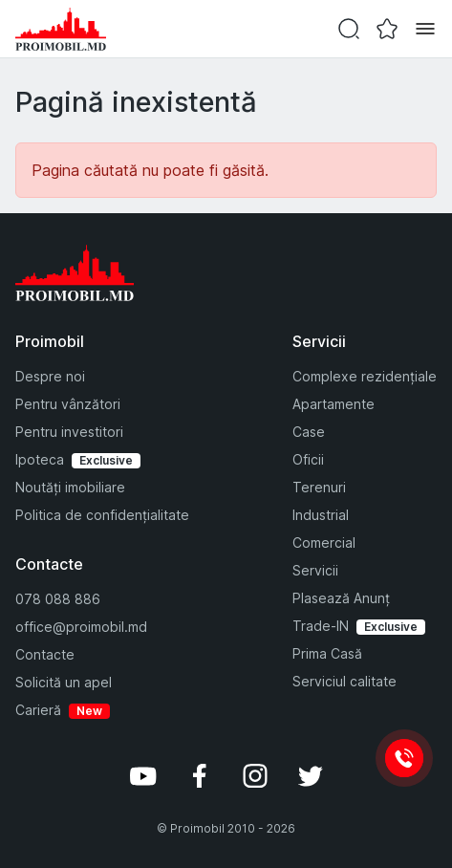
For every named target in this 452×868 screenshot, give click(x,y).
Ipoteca (40, 459)
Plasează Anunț (341, 598)
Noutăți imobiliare (70, 487)
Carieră (38, 710)
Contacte (45, 654)
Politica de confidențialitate (102, 515)
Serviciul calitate (344, 681)
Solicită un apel (64, 682)
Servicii (315, 570)
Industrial (321, 515)
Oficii (308, 459)
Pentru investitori (69, 432)
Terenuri (319, 487)
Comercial (324, 542)
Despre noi (50, 376)
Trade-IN (321, 626)
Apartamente (334, 404)
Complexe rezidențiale (365, 376)
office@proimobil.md (81, 627)
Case (309, 432)
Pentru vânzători (68, 404)
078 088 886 (58, 599)
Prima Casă (327, 653)
